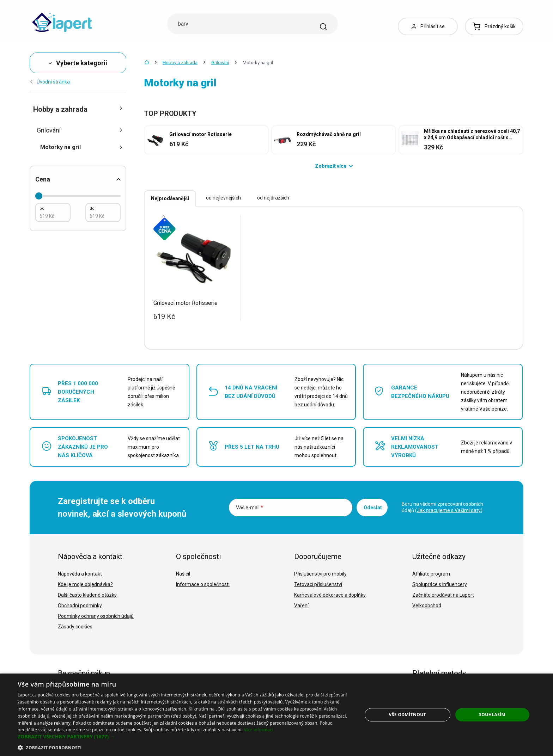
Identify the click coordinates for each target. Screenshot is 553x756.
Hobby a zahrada (180, 63)
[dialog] (276, 715)
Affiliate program (431, 574)
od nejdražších (273, 198)
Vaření (301, 606)
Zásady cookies (75, 627)
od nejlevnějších (223, 198)
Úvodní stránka (50, 82)
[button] (185, 737)
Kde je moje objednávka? (85, 584)
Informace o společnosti (203, 584)
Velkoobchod (427, 606)
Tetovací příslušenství (318, 584)
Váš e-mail (250, 508)
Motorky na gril (81, 147)
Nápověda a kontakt (80, 574)
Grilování (220, 63)
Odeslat (373, 508)
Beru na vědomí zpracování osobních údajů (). (443, 507)
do (92, 208)
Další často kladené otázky (87, 595)
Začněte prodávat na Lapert (443, 595)
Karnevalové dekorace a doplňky (330, 595)
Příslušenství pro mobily (320, 574)
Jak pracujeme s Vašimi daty (449, 510)
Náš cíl (183, 574)
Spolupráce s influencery (440, 584)
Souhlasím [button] (492, 715)
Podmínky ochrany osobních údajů (96, 616)
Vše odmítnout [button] (408, 715)
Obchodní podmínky (80, 606)
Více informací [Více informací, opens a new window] (259, 730)
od (42, 208)
